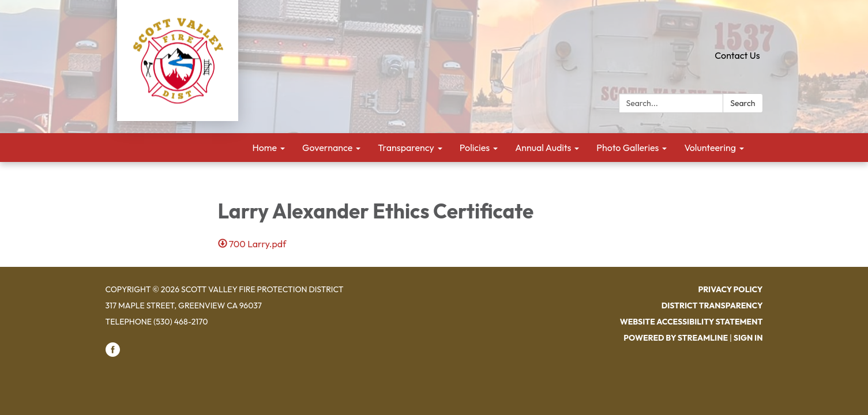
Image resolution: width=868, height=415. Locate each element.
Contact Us (737, 55)
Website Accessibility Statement (692, 322)
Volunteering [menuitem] (710, 148)
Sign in (748, 338)
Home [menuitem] (265, 148)
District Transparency (712, 305)
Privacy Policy (730, 289)
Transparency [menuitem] (406, 148)
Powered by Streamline (676, 338)
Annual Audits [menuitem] (543, 148)
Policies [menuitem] (475, 148)
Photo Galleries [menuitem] (627, 148)
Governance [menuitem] (327, 148)
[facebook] (113, 354)
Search (743, 103)
